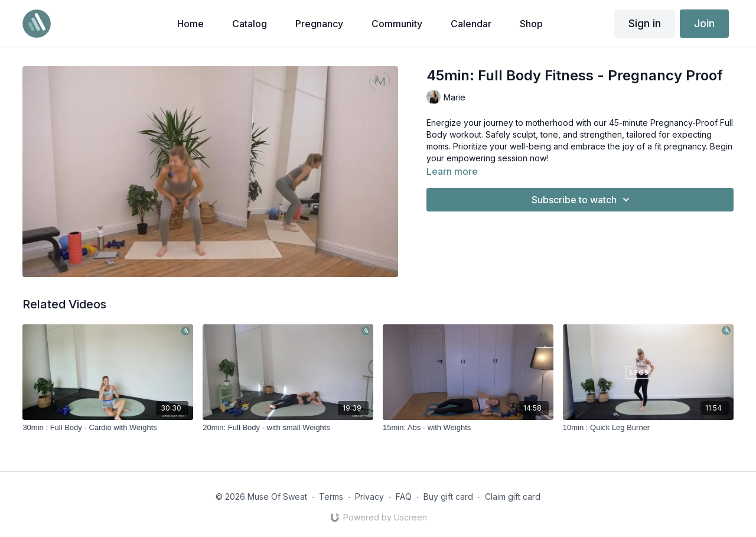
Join (704, 23)
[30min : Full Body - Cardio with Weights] (108, 428)
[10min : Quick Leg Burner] (648, 428)
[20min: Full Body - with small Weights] (288, 428)
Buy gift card (448, 497)
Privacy (369, 497)
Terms (331, 497)
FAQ (404, 497)
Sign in (645, 23)
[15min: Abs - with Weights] (468, 428)
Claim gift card (513, 497)
